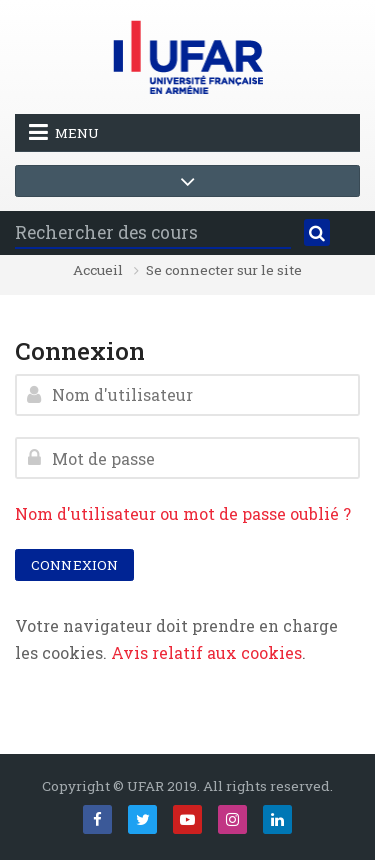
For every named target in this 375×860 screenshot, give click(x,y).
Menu (64, 132)
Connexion (74, 565)
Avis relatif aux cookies (206, 652)
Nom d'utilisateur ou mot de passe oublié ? (183, 513)
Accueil (98, 271)
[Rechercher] (317, 233)
